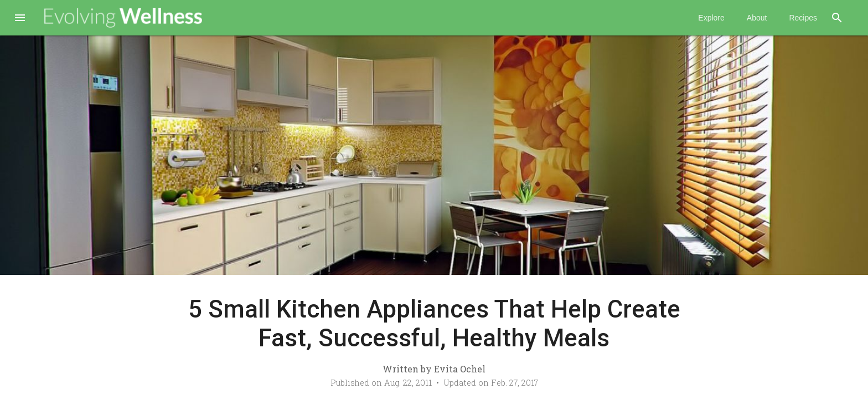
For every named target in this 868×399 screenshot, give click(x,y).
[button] (20, 19)
